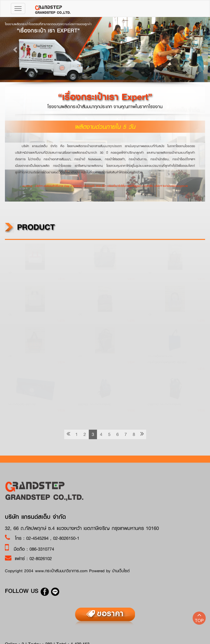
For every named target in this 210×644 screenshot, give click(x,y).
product (30, 227)
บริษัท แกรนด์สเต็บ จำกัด (35, 517)
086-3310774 (42, 549)
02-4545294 (38, 538)
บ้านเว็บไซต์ (121, 571)
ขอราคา (110, 613)
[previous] (68, 434)
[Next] (142, 434)
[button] (16, 49)
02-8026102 (41, 558)
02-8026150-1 (66, 538)
